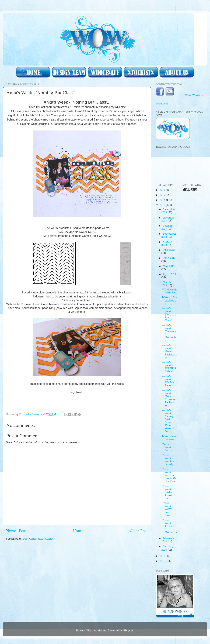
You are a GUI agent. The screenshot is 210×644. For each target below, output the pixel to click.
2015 (163, 195)
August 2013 (166, 244)
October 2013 (167, 227)
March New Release (170, 438)
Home (78, 531)
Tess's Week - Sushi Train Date (168, 492)
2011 (163, 561)
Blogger (128, 631)
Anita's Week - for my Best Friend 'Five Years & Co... (168, 421)
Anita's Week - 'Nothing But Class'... (169, 315)
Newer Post (16, 531)
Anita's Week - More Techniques (170, 352)
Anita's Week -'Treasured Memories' (169, 333)
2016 (163, 190)
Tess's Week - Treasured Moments (169, 526)
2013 (163, 205)
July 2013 (169, 250)
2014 (163, 200)
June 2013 (169, 258)
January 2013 (167, 548)
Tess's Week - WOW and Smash (168, 509)
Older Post (139, 531)
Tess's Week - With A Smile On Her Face (169, 475)
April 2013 (169, 274)
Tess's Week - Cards (168, 448)
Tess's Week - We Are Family (168, 460)
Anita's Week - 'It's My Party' (168, 381)
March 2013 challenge (169, 301)
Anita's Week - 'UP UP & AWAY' (169, 367)
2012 (163, 556)
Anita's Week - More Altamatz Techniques (170, 398)
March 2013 (166, 284)
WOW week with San (169, 291)
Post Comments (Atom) (38, 539)
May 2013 (169, 266)
